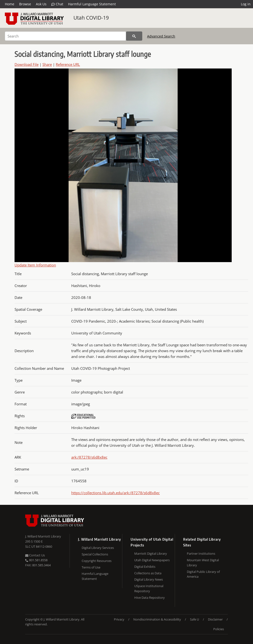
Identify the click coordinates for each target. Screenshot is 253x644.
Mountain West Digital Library (203, 563)
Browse (25, 4)
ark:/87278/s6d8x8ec (89, 457)
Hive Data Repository (150, 598)
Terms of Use (91, 567)
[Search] (65, 36)
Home (10, 4)
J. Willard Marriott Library (43, 536)
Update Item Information (35, 265)
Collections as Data (148, 573)
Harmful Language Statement (92, 4)
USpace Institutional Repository (149, 588)
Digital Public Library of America (203, 574)
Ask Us (41, 4)
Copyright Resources (97, 561)
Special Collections (95, 554)
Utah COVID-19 (91, 18)
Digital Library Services (98, 548)
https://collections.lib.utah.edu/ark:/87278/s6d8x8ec (115, 493)
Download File (27, 64)
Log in (246, 4)
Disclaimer (215, 619)
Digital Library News (149, 579)
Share (47, 64)
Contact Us (35, 555)
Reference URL (68, 64)
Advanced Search (161, 36)
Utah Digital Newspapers (152, 560)
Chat (57, 4)
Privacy (119, 619)
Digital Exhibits (145, 567)
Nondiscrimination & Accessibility (157, 619)
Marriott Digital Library (151, 553)
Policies (219, 629)
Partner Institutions (201, 553)
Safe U (194, 619)
